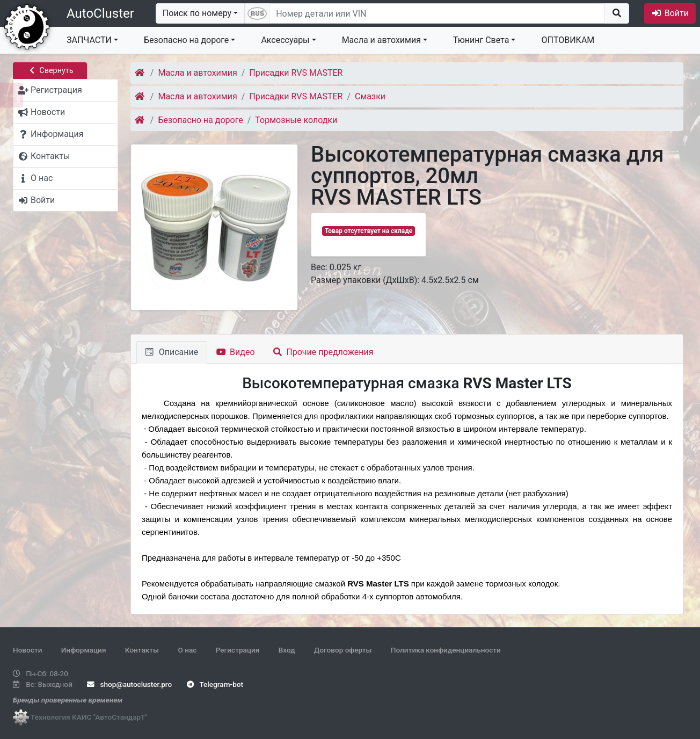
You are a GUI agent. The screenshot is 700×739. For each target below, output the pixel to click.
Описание (172, 352)
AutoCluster (100, 13)
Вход (287, 650)
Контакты (142, 650)
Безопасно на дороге (186, 40)
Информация (84, 650)
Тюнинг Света (481, 40)
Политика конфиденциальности (446, 650)
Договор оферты (343, 650)
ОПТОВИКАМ (568, 40)
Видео (235, 352)
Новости (27, 650)
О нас (187, 650)
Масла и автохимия (381, 40)
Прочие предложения (323, 352)
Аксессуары (285, 40)
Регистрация (238, 650)
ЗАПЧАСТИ (89, 40)
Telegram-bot (215, 684)
